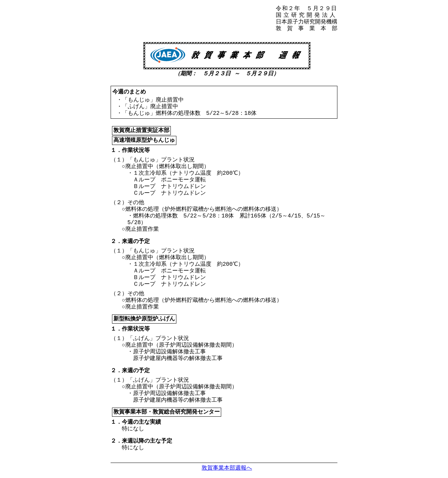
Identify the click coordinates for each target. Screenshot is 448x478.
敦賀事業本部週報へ (227, 468)
